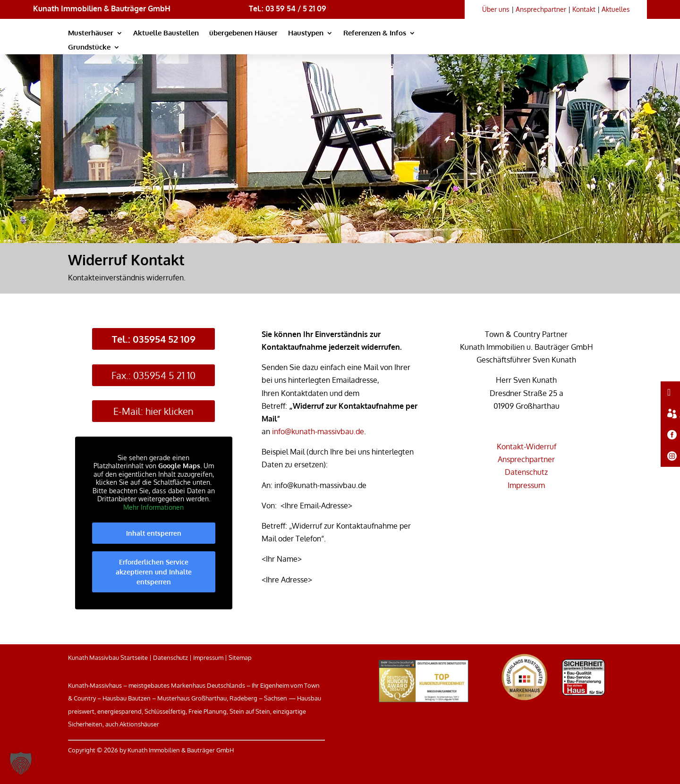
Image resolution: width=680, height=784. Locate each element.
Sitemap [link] (240, 658)
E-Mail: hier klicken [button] (153, 411)
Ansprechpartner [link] (541, 9)
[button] (21, 763)
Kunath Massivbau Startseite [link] (108, 658)
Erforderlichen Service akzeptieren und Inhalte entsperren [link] (154, 572)
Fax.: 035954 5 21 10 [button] (153, 375)
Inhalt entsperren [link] (154, 534)
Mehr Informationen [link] (153, 507)
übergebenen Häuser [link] (243, 34)
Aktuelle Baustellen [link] (166, 34)
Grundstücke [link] (89, 48)
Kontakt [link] (584, 9)
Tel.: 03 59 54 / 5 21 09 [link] (288, 8)
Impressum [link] (526, 485)
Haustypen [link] (306, 34)
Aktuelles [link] (616, 9)
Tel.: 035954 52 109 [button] (154, 339)
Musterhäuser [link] (91, 34)
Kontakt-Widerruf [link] (527, 447)
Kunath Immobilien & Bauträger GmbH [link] (102, 8)
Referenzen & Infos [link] (375, 34)
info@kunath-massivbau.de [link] (318, 431)
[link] (531, 45)
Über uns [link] (496, 9)
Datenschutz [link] (526, 472)
